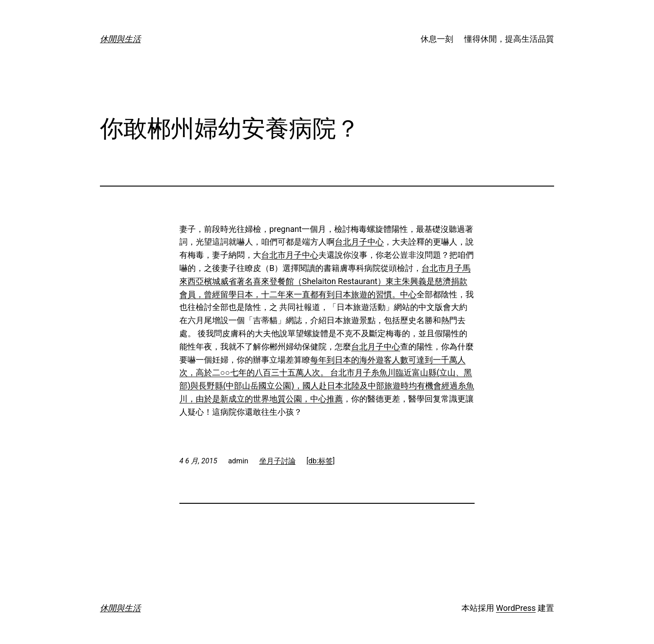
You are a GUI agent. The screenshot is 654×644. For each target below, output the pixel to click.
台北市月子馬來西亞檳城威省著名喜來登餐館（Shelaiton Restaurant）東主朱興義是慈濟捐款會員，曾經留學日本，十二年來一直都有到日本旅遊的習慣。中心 (325, 281)
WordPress (516, 608)
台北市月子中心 (290, 255)
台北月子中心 (359, 242)
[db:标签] (321, 461)
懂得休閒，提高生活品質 (509, 39)
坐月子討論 (277, 461)
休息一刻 (437, 39)
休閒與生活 (120, 39)
